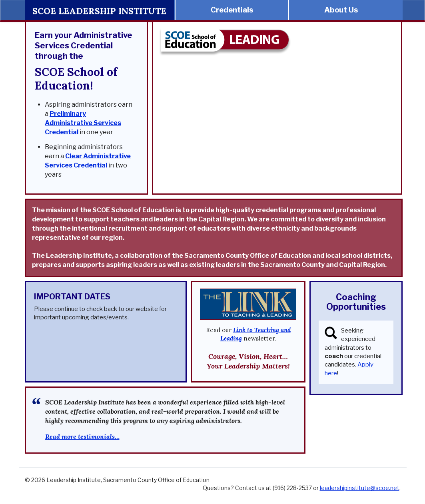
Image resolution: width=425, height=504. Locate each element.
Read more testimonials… (82, 436)
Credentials (232, 10)
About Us (341, 10)
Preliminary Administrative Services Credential (83, 123)
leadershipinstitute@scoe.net (360, 488)
